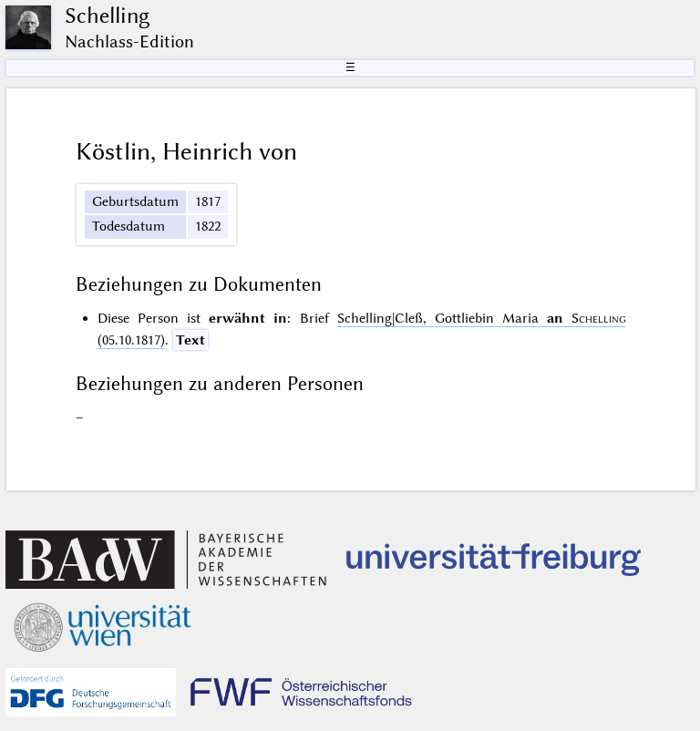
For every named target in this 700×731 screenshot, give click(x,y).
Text (190, 340)
